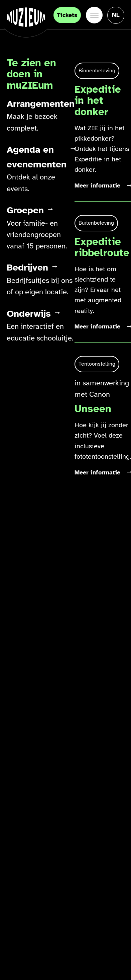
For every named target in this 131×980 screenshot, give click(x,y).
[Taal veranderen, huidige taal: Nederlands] (116, 15)
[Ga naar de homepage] (26, 17)
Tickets (67, 15)
